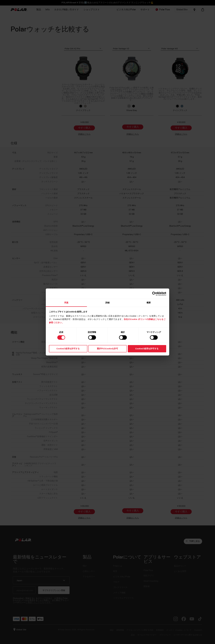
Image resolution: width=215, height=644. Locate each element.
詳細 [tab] (107, 303)
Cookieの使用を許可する (68, 349)
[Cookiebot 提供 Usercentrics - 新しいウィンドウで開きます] (154, 294)
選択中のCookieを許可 (107, 349)
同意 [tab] (66, 303)
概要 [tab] (149, 303)
